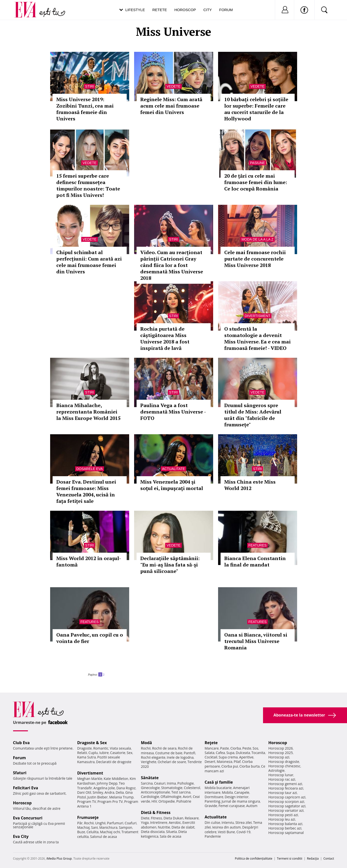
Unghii (100, 823)
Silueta (171, 832)
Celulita (92, 832)
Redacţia (313, 859)
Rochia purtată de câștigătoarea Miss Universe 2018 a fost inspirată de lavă (165, 338)
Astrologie (277, 770)
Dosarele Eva (90, 469)
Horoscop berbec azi (285, 828)
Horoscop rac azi (282, 779)
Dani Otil (84, 792)
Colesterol (192, 788)
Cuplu (93, 753)
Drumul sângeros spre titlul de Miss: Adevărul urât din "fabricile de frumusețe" (253, 415)
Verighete (149, 762)
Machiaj (84, 827)
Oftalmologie (171, 797)
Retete (160, 10)
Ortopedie (167, 801)
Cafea (220, 753)
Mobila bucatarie (218, 788)
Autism (252, 806)
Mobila (227, 792)
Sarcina (147, 783)
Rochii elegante (153, 757)
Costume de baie (169, 753)
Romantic (101, 748)
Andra (109, 792)
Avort (187, 797)
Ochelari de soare (172, 762)
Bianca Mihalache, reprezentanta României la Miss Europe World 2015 (88, 412)
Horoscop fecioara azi (286, 788)
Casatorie (118, 753)
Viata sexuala (121, 748)
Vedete (173, 86)
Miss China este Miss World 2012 (250, 485)
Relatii (82, 753)
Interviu (228, 822)
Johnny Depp (107, 783)
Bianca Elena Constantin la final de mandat (255, 561)
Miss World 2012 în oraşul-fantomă (89, 561)
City (207, 10)
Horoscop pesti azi (283, 815)
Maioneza (224, 762)
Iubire (104, 753)
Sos (255, 748)
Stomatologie (172, 788)
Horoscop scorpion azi (286, 802)
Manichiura (108, 827)
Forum (226, 10)
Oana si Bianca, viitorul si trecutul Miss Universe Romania (256, 641)
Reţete (211, 743)
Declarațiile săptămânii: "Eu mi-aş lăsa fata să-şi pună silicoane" (170, 565)
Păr (80, 823)
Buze (81, 832)
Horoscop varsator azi (286, 810)
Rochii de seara (164, 748)
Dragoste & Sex (92, 743)
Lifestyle (135, 10)
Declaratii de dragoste (114, 762)
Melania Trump (121, 797)
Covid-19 (243, 832)
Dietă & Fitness (156, 812)
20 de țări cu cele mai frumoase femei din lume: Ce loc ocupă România (256, 182)
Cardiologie (150, 797)
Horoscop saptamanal (286, 833)
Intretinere (159, 822)
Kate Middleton (116, 779)
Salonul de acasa (104, 837)
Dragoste (85, 748)
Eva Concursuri (28, 818)
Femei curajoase (232, 806)
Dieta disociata (153, 832)
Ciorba (236, 748)
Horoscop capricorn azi (287, 797)
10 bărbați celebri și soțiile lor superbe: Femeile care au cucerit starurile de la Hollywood (256, 109)
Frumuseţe (88, 817)
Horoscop (185, 10)
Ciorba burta (249, 766)
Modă (147, 743)
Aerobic (175, 822)
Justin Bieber (98, 797)
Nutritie (164, 827)
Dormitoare (214, 797)
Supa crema (228, 757)
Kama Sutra (87, 757)
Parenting (213, 801)
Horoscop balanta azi (285, 824)
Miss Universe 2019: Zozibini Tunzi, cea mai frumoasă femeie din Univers (85, 109)
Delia (120, 792)
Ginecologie (150, 788)
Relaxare (192, 818)
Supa (230, 753)
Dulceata (243, 753)
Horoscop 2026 (281, 748)
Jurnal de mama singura (241, 801)
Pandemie (213, 836)
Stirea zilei (244, 822)
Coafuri (131, 823)
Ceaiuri (160, 783)
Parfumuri (115, 823)
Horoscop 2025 (281, 753)
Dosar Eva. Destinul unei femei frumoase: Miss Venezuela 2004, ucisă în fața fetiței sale (86, 491)
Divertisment (258, 316)
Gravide (211, 806)
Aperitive (246, 757)
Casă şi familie (219, 782)
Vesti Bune (226, 832)
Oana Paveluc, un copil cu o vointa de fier (90, 638)
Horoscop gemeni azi (285, 784)
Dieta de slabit (183, 827)
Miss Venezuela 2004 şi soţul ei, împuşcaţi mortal (172, 485)
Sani (95, 827)
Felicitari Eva (26, 788)
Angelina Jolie (104, 788)
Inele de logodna (180, 757)
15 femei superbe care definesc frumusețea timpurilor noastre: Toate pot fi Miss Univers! (88, 185)
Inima (172, 783)
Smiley (98, 792)
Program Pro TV (110, 802)
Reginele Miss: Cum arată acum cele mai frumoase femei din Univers (171, 106)
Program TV (87, 802)
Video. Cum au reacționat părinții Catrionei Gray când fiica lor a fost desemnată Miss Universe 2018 (172, 265)
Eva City (21, 836)
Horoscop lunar (281, 775)
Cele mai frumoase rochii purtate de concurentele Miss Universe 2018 (255, 259)
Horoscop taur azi (283, 793)
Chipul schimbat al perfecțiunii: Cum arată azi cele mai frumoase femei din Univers (89, 262)
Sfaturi (20, 773)
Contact (329, 859)
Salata (210, 753)
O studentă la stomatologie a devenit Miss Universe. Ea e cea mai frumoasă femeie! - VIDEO (257, 338)
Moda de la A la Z (257, 239)
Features (258, 545)
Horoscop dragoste (284, 762)
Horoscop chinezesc (285, 766)
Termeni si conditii (290, 859)
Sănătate (150, 778)
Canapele (242, 792)
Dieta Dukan (173, 818)
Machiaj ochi (110, 832)
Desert (210, 762)
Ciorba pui (230, 766)
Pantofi (189, 753)
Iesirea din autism (226, 827)
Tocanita (258, 753)
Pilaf (237, 762)
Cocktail (211, 757)
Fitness (157, 818)
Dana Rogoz (126, 788)
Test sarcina (181, 792)
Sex (130, 753)
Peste (247, 748)
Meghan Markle (90, 779)
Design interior (237, 797)
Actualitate (173, 469)
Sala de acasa (171, 836)
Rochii (89, 823)
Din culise (213, 822)
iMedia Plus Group (59, 859)
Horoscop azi (279, 757)
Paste (225, 748)
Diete (145, 818)
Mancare (212, 748)
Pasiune (257, 163)
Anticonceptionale (156, 792)
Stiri (90, 86)
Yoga (145, 822)
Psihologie (186, 783)
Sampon (125, 827)
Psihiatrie (184, 801)
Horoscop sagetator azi (287, 806)
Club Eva (21, 743)
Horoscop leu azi (282, 819)
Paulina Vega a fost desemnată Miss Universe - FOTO (173, 412)
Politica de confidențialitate (254, 859)
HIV (154, 801)
